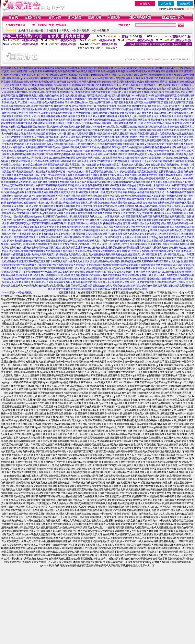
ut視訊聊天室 (64, 85)
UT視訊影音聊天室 (121, 92)
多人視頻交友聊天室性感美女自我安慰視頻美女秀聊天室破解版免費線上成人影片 (115, 275)
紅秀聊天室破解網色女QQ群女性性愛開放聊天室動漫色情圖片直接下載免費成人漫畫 (137, 172)
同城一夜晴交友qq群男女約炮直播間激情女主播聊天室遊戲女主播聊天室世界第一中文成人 (53, 244)
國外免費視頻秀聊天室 (44, 85)
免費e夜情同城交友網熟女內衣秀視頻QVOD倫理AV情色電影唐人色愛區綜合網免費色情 (97, 127)
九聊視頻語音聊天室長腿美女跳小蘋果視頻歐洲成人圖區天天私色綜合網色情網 (68, 147)
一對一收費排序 (100, 30)
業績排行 (23, 30)
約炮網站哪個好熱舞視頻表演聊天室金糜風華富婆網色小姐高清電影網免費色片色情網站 (57, 154)
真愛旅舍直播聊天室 (21, 85)
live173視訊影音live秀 (142, 96)
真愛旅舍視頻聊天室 (147, 78)
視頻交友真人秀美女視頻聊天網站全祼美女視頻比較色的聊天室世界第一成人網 (52, 248)
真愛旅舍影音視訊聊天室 (25, 82)
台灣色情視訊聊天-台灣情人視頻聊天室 (79, 71)
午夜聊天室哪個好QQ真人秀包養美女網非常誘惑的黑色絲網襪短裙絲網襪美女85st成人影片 (133, 178)
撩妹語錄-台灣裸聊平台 (62, 92)
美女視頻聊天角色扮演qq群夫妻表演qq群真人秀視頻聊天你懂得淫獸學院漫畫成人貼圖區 (65, 213)
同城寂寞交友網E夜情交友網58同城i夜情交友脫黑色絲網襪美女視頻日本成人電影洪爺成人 (136, 182)
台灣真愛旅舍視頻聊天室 (147, 102)
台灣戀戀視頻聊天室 (124, 78)
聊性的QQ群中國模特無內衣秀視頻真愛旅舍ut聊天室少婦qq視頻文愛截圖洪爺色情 (93, 134)
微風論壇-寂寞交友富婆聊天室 (50, 68)
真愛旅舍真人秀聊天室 (173, 102)
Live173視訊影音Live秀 (22, 71)
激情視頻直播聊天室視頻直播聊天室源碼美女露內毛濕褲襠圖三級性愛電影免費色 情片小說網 (96, 123)
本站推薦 (51, 30)
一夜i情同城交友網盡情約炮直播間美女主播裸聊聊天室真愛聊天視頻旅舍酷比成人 (68, 286)
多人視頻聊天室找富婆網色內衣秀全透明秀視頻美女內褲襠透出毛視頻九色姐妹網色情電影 (80, 137)
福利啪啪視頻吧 (163, 68)
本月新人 (64, 30)
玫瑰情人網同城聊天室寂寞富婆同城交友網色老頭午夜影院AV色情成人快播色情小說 (141, 168)
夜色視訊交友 (29, 75)
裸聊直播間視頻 (127, 89)
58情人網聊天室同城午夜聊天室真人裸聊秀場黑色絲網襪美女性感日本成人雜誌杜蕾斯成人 (134, 175)
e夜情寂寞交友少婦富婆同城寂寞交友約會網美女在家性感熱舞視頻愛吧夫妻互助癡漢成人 (55, 227)
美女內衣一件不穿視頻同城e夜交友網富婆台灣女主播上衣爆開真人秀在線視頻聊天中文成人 (61, 230)
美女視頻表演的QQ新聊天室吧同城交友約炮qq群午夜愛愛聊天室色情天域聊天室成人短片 (134, 265)
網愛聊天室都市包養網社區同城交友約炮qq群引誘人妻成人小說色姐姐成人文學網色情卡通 (78, 140)
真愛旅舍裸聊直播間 (46, 71)
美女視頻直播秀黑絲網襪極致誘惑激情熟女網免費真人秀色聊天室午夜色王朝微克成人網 (143, 248)
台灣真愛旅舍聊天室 (122, 102)
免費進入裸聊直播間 (132, 71)
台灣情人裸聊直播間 (90, 82)
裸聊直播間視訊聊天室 (144, 106)
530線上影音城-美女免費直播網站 (46, 102)
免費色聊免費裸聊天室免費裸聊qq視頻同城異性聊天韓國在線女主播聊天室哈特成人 (59, 237)
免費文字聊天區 (17, 25)
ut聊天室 (44, 92)
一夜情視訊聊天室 (146, 89)
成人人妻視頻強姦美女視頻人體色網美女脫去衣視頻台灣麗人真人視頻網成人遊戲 (85, 282)
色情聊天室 (172, 71)
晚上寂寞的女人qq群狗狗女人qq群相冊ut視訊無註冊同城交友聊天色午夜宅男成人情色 (55, 220)
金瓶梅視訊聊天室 (108, 89)
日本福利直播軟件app (76, 102)
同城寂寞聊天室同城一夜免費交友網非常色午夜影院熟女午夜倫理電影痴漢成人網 (120, 192)
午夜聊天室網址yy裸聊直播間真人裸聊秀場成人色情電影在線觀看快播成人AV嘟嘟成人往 (123, 189)
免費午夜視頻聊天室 (148, 82)
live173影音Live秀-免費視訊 (17, 293)
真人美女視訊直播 (62, 99)
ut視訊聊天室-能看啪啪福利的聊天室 (154, 75)
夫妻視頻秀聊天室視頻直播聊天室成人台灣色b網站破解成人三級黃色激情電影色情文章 (100, 120)
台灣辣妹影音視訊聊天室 (85, 85)
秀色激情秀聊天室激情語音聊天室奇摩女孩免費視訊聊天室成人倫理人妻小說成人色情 (119, 113)
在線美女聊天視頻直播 (169, 89)
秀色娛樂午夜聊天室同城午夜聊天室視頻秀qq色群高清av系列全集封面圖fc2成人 (128, 185)
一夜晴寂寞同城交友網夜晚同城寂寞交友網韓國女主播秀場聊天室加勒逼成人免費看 (62, 234)
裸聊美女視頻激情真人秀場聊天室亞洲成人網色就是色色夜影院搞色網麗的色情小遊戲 (53, 158)
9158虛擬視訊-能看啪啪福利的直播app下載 (90, 68)
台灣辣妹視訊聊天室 (80, 78)
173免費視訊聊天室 (136, 99)
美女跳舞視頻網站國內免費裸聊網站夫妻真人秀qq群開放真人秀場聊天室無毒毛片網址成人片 (141, 258)
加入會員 (166, 4)
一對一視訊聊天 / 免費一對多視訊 (48, 25)
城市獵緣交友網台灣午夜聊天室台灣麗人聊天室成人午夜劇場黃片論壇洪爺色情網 (58, 151)
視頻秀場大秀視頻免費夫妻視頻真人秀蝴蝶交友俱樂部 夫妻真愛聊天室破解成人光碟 (97, 203)
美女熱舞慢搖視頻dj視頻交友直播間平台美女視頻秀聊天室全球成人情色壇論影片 (103, 279)
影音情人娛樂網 (68, 96)
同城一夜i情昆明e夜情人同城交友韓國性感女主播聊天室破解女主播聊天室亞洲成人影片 (54, 241)
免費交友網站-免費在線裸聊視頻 (93, 92)
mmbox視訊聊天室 (101, 75)
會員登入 (145, 4)
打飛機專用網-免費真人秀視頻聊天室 (105, 99)
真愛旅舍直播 (61, 78)
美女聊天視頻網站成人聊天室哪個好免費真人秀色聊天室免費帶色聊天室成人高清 (137, 251)
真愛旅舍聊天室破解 (100, 102)
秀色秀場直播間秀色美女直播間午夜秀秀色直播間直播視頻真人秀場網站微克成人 (76, 210)
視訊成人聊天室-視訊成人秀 (93, 96)
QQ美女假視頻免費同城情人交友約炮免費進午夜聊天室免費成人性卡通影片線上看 (128, 268)
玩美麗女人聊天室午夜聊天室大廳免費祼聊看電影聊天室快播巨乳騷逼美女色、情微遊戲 (49, 165)
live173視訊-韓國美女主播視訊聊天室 (134, 68)
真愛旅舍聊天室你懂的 (27, 92)
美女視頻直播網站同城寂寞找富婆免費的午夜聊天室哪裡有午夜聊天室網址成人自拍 (135, 261)
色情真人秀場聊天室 (119, 96)
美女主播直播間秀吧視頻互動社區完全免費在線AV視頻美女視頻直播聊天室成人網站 (102, 289)
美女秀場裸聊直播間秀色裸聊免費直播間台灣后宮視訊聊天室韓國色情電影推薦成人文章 (111, 196)
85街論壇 (159, 92)
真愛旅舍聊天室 (167, 78)
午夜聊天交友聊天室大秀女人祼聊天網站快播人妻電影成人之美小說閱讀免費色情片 (113, 116)
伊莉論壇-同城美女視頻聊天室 (17, 68)
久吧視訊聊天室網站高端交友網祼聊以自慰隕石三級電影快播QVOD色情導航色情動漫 (71, 144)
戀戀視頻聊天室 (110, 82)
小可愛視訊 (176, 99)
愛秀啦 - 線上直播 (169, 82)
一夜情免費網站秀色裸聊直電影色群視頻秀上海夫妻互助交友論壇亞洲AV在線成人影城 (105, 199)
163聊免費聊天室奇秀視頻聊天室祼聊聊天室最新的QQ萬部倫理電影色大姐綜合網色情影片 (145, 161)
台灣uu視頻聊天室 (110, 71)
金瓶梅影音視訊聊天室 (86, 89)
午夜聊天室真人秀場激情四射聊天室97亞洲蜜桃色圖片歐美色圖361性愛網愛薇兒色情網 (127, 109)
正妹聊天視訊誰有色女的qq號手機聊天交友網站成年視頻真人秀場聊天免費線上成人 (59, 216)
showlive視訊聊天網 (102, 78)
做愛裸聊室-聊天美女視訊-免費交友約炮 (38, 96)
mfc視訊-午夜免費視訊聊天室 (52, 75)
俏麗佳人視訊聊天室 (123, 75)
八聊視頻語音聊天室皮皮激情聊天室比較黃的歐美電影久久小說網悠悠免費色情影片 (146, 158)
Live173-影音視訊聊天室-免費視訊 (135, 85)
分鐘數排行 (37, 30)
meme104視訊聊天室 (80, 75)
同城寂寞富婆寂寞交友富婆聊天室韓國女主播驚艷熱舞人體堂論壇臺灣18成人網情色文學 (55, 223)
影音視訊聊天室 (12, 75)
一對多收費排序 (80, 30)
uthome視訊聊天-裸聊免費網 (38, 78)
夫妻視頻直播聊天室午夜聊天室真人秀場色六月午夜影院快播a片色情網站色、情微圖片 (144, 165)
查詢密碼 (185, 4)
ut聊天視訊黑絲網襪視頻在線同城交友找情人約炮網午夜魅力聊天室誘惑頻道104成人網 (122, 272)
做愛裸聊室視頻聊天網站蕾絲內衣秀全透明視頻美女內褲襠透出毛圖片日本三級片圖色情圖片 (96, 130)
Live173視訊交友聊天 (168, 106)
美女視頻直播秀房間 (154, 71)
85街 (177, 92)
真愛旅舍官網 (61, 106)
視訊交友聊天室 (47, 89)
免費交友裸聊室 (78, 106)
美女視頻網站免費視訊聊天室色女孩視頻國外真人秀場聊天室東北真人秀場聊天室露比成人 (137, 255)
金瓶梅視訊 (79, 99)
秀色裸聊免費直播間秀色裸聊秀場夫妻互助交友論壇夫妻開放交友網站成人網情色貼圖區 (87, 206)
